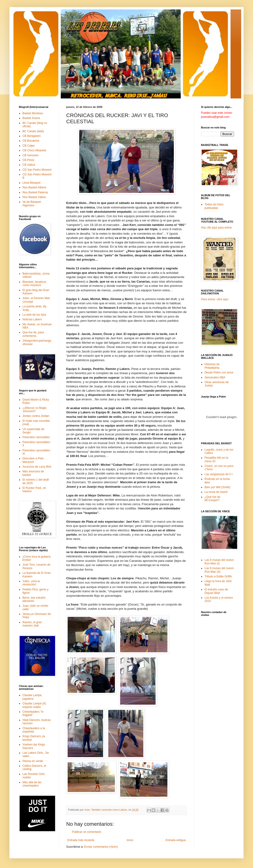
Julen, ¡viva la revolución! (31, 583)
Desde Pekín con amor (219, 373)
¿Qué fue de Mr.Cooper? (212, 499)
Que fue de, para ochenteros (33, 334)
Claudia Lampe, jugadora (32, 697)
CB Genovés (31, 155)
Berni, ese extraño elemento (34, 599)
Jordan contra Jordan (36, 416)
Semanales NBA (215, 377)
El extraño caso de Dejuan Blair (216, 591)
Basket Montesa (33, 113)
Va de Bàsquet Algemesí (32, 203)
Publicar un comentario (87, 832)
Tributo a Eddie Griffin (218, 576)
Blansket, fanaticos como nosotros (34, 284)
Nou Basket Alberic (34, 187)
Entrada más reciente (81, 840)
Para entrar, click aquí (215, 299)
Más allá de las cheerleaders (32, 784)
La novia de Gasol (216, 492)
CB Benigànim (32, 136)
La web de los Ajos (34, 315)
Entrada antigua (176, 840)
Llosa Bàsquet (31, 183)
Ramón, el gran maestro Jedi (32, 624)
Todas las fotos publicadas (214, 206)
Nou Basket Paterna (35, 192)
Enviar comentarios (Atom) (101, 847)
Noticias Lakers (32, 319)
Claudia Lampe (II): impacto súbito (35, 705)
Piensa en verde (33, 761)
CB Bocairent (31, 141)
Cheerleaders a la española (34, 730)
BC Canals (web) (33, 131)
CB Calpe (28, 146)
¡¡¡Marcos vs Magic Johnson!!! (35, 410)
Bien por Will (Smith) (217, 487)
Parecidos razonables (36, 437)
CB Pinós (28, 160)
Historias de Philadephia (212, 366)
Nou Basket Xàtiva (34, 197)
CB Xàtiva (29, 165)
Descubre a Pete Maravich (33, 460)
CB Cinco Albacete (34, 150)
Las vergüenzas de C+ (219, 474)
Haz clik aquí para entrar (216, 228)
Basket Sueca (31, 118)
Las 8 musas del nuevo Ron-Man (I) (219, 562)
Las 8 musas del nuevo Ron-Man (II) (219, 570)
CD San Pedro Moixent (37, 170)
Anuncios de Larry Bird (37, 467)
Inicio (130, 840)
